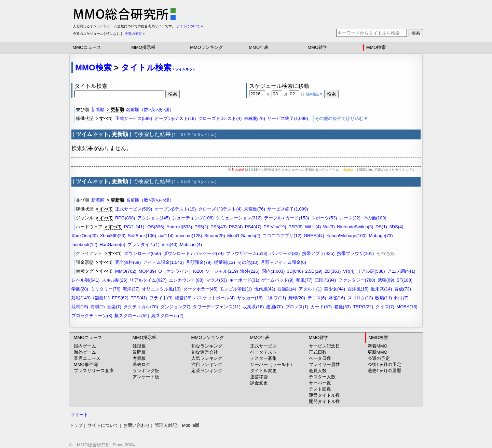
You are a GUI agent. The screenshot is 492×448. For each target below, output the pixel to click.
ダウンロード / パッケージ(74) (194, 253)
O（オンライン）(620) (181, 271)
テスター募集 (263, 358)
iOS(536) (155, 227)
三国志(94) (325, 280)
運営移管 (259, 377)
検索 (416, 33)
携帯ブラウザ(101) (355, 253)
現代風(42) (265, 289)
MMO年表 (259, 47)
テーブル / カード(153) (287, 218)
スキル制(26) (115, 280)
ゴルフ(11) (275, 298)
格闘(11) (101, 298)
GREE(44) (314, 236)
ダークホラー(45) (200, 289)
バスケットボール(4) (214, 298)
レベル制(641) (85, 280)
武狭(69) (386, 280)
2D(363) (333, 271)
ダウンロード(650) (142, 253)
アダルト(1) (310, 289)
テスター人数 (322, 377)
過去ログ (141, 364)
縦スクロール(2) (167, 316)
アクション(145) (154, 218)
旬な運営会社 (205, 352)
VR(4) (349, 271)
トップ (76, 425)
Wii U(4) (313, 227)
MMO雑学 (317, 47)
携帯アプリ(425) (318, 253)
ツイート (79, 415)
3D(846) (295, 271)
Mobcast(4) (191, 245)
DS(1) (381, 227)
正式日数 (318, 352)
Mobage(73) (381, 236)
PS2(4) (236, 227)
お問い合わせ (137, 425)
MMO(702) (126, 271)
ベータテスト (263, 352)
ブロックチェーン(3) (92, 316)
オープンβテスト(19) (175, 118)
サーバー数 (320, 383)
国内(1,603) (273, 271)
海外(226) (250, 271)
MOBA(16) (407, 307)
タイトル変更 (263, 371)
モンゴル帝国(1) (236, 289)
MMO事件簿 (86, 364)
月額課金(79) (199, 262)
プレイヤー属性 (324, 364)
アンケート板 (146, 377)
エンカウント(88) (186, 280)
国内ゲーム (85, 346)
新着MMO (378, 346)
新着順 (98, 110)
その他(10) (248, 262)
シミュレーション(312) (239, 218)
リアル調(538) (371, 271)
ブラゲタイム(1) (143, 245)
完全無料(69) (128, 262)
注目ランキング (207, 364)
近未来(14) (381, 289)
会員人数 (318, 371)
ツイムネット (186, 69)
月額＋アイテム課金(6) (283, 262)
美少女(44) (334, 289)
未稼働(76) (255, 118)
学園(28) (80, 289)
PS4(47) (253, 227)
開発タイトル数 (324, 401)
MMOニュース (87, 47)
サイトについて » (189, 26)
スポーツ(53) (324, 218)
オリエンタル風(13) (161, 289)
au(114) (166, 236)
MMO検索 (376, 47)
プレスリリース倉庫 (94, 371)
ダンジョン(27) (175, 307)
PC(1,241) (134, 227)
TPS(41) (139, 298)
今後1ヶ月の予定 (384, 364)
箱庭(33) (343, 307)
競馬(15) (80, 307)
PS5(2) (201, 227)
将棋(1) (98, 307)
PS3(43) (219, 227)
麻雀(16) (337, 298)
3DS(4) (396, 227)
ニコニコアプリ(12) (282, 236)
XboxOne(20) (85, 236)
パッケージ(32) (285, 253)
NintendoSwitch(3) (355, 227)
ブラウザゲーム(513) (247, 253)
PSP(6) (296, 227)
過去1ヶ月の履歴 (384, 371)
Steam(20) (215, 236)
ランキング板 (146, 371)
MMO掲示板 (143, 47)
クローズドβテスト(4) (220, 118)
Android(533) (179, 227)
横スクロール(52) (132, 316)
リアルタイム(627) (148, 280)
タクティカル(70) (141, 307)
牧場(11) (384, 298)
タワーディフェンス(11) (217, 307)
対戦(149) (81, 298)
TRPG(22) (363, 307)
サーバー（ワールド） (272, 364)
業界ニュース (87, 358)
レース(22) (350, 218)
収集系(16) (253, 307)
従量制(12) (224, 262)
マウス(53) (216, 280)
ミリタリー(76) (106, 289)
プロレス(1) (297, 307)
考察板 (139, 358)
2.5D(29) (314, 271)
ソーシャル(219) (222, 271)
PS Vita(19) (275, 227)
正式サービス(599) (134, 118)
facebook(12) (84, 245)
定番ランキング (207, 371)
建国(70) (275, 307)
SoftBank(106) (142, 236)
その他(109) (375, 218)
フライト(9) (161, 298)
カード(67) (321, 307)
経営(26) (183, 298)
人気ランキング (207, 358)
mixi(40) (169, 245)
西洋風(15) (358, 289)
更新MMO (378, 352)
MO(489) (147, 271)
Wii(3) (329, 227)
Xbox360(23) (113, 236)
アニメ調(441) (401, 271)
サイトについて (103, 425)
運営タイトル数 (324, 395)
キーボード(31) (244, 280)
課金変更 (259, 383)
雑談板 (139, 346)
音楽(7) (114, 307)
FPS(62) (120, 298)
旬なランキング (207, 346)
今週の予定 (379, 358)
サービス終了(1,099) (288, 118)
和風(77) (304, 280)
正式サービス (263, 346)
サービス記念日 (324, 346)
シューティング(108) (193, 218)
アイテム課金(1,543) (163, 262)
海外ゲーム (85, 352)
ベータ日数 (320, 358)
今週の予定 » (135, 34)
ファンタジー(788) (357, 280)
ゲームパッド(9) (277, 280)
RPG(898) (125, 218)
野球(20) (297, 298)
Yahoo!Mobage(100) (346, 236)
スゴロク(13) (360, 298)
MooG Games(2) (244, 236)
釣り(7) (401, 298)
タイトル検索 (146, 67)
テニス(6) (317, 298)
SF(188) (404, 280)
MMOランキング (207, 47)
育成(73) (403, 289)
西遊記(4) (287, 289)
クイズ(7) (385, 307)
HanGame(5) (112, 245)
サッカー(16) (250, 298)
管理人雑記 (166, 425)
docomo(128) (189, 236)
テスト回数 (320, 389)
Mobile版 (190, 425)
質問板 (139, 352)
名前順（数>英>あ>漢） (150, 110)
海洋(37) (131, 289)
